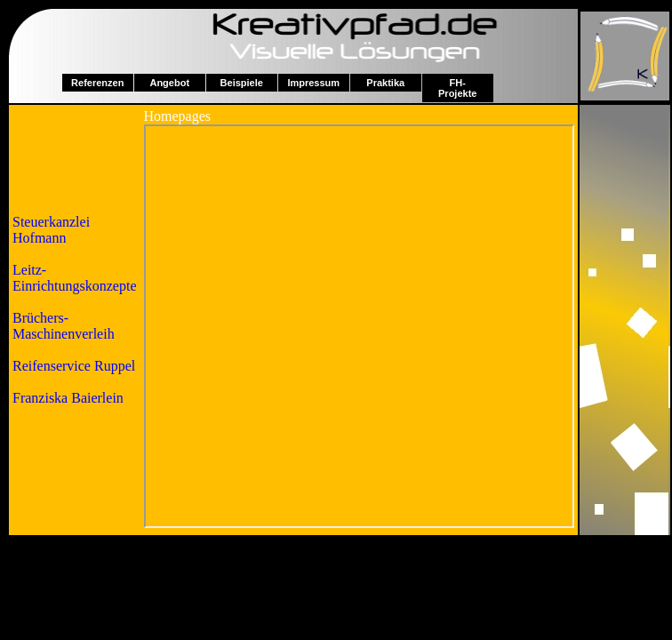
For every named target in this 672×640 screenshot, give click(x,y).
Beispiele (242, 83)
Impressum (313, 83)
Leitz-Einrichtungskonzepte (75, 278)
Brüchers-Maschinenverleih (64, 326)
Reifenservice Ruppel (74, 366)
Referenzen (97, 83)
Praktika (385, 83)
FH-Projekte (457, 88)
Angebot (169, 83)
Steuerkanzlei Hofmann (51, 230)
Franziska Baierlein (68, 398)
